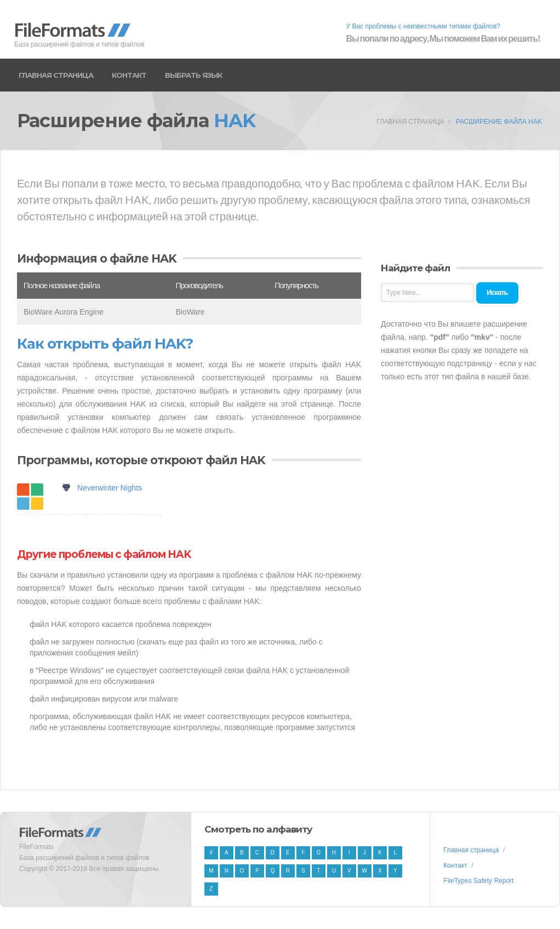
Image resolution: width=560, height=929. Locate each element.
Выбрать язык (193, 75)
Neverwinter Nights (110, 488)
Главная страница (56, 75)
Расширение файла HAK (499, 122)
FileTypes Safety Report (478, 881)
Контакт (129, 75)
